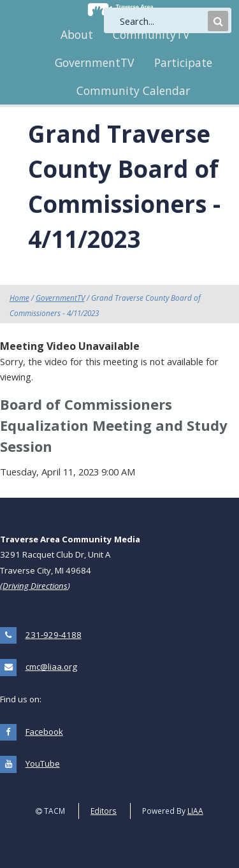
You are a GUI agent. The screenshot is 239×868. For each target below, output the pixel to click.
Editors (104, 811)
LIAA (195, 811)
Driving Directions (35, 586)
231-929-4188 (54, 635)
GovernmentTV (94, 62)
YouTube (43, 763)
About (77, 34)
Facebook (44, 732)
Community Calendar (133, 90)
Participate (183, 62)
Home (19, 298)
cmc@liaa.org (51, 667)
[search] (163, 21)
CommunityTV (151, 34)
